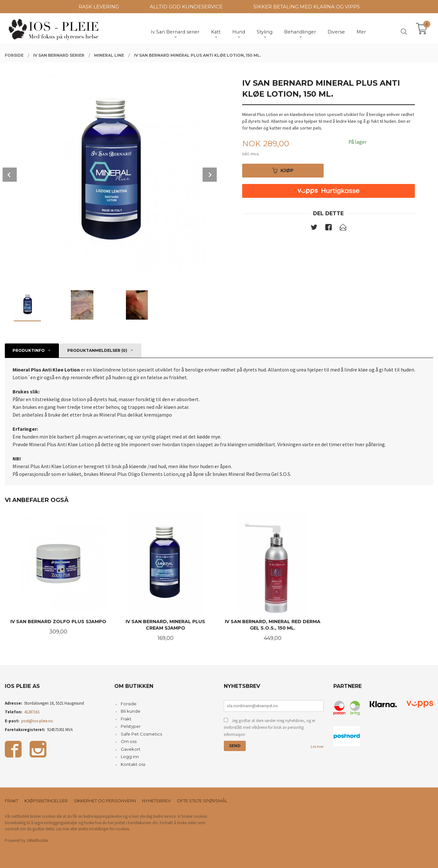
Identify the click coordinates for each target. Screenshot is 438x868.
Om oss (129, 741)
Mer (361, 32)
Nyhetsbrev (156, 801)
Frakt (126, 719)
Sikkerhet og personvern (105, 801)
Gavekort (131, 749)
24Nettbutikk (37, 840)
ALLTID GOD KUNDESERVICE (186, 7)
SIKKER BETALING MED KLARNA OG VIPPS (307, 7)
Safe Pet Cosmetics (141, 734)
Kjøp (283, 170)
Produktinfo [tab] (29, 350)
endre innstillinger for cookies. (104, 829)
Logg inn (130, 757)
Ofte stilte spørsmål (202, 801)
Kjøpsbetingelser (46, 801)
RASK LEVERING (99, 7)
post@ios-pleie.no (37, 721)
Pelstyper (131, 726)
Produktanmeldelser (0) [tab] (97, 350)
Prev (10, 175)
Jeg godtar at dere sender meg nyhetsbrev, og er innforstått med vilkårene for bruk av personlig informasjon (270, 728)
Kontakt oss (133, 764)
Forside (129, 704)
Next (210, 175)
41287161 (32, 712)
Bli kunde (131, 711)
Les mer (317, 746)
